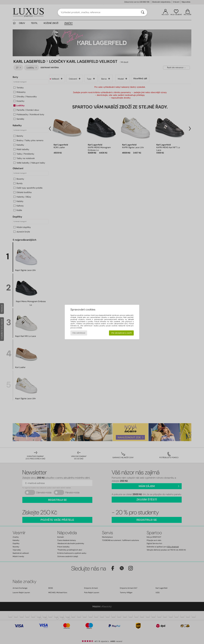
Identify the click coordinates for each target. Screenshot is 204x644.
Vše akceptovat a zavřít (121, 333)
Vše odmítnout (79, 333)
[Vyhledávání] (143, 12)
